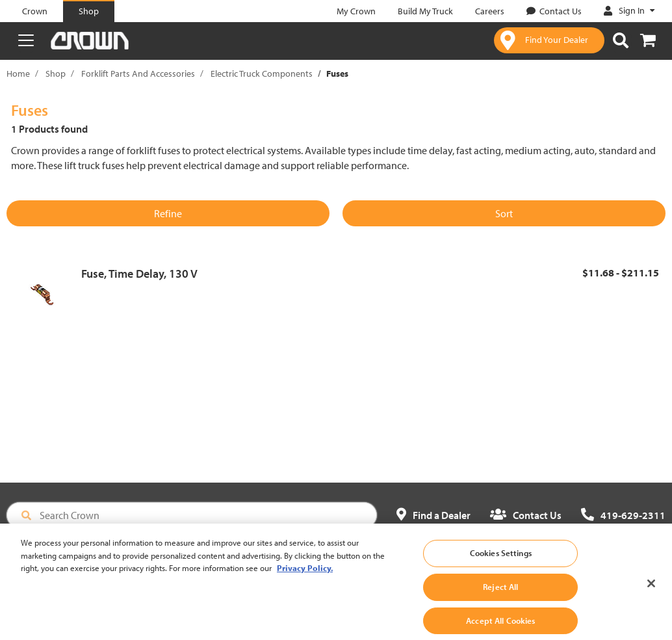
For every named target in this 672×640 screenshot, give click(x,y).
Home (18, 73)
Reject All (500, 595)
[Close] (651, 593)
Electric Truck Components (262, 73)
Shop (56, 73)
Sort (504, 213)
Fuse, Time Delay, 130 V (139, 273)
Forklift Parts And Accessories (138, 73)
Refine (168, 213)
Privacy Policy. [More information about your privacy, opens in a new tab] (305, 577)
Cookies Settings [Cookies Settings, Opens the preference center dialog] (501, 562)
